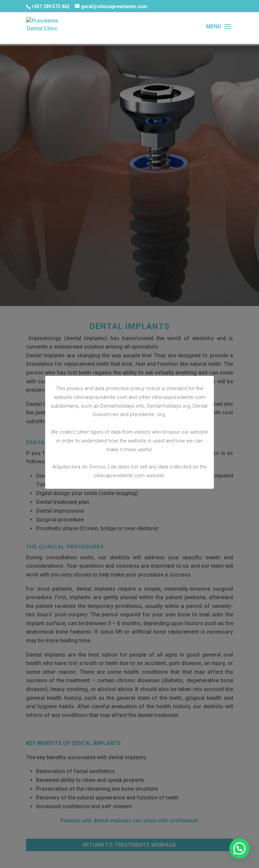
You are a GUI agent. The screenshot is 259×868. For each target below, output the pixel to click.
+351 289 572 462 (50, 6)
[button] (239, 848)
